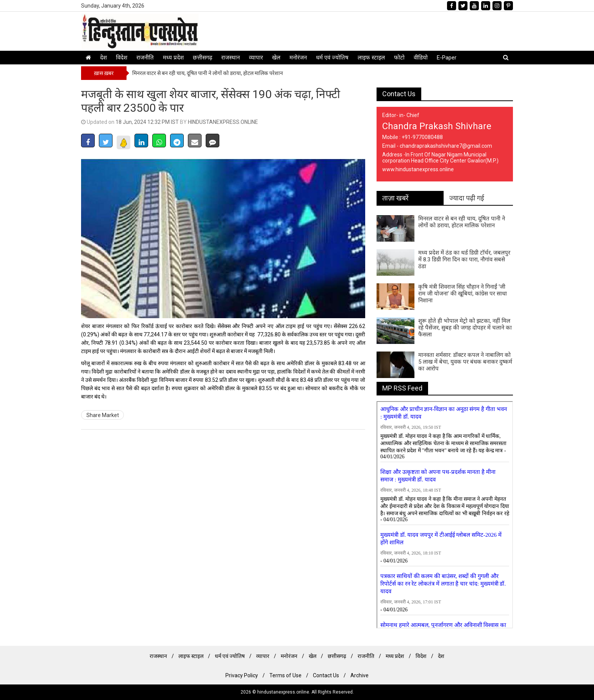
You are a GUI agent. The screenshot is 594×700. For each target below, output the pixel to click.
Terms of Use (285, 675)
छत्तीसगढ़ (202, 58)
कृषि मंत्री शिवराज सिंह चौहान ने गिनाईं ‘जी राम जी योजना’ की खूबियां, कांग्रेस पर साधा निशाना (463, 294)
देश (103, 58)
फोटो (399, 58)
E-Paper (447, 58)
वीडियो (421, 58)
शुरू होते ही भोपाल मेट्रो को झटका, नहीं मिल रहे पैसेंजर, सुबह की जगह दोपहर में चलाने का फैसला (465, 328)
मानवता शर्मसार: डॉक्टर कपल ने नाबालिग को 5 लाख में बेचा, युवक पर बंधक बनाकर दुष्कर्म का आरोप (465, 362)
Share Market (103, 415)
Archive (360, 675)
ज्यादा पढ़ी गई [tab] (467, 198)
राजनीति (145, 58)
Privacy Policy (242, 675)
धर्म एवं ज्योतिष (332, 58)
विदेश (122, 58)
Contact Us (399, 94)
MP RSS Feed (402, 388)
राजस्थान (231, 58)
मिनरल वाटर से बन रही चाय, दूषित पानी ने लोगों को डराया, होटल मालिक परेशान (208, 73)
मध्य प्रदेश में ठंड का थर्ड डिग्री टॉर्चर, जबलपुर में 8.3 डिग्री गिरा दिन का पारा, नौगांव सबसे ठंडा (464, 259)
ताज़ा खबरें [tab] (395, 198)
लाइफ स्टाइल (371, 58)
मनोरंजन (298, 58)
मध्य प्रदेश (173, 58)
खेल (276, 58)
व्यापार (256, 58)
